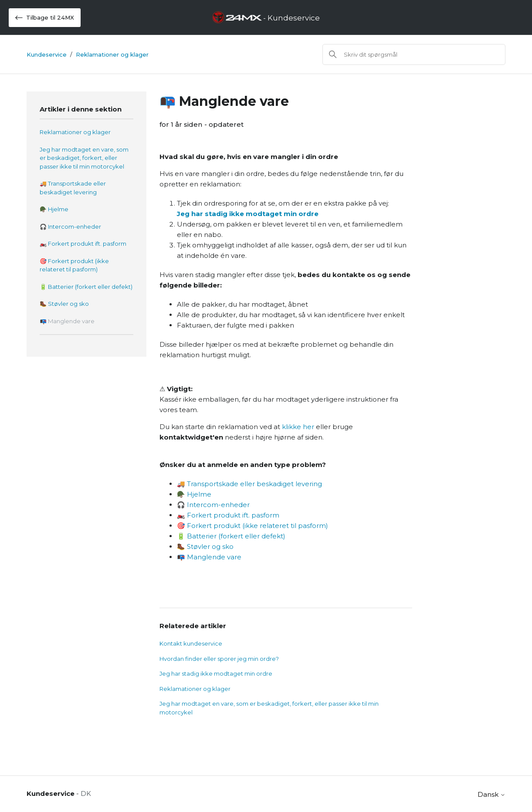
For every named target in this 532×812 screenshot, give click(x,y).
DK (86, 793)
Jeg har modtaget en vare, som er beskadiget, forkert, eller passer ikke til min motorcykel (84, 158)
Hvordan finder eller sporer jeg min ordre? (219, 659)
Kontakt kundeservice (191, 643)
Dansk (491, 794)
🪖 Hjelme (54, 209)
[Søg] (414, 54)
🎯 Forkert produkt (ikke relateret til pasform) (74, 265)
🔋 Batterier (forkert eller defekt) (86, 287)
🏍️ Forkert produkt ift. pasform (83, 244)
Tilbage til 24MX (45, 18)
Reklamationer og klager (112, 54)
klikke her (298, 427)
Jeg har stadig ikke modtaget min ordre (248, 214)
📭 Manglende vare (67, 321)
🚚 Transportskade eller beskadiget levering (73, 188)
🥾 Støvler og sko (64, 304)
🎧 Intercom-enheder (70, 227)
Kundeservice (47, 54)
